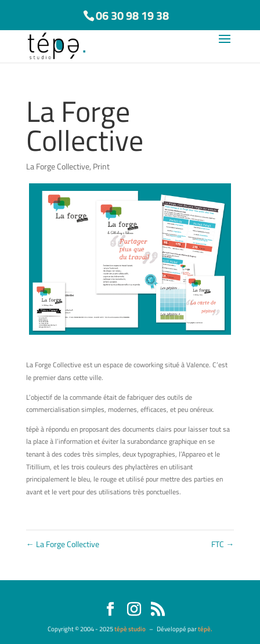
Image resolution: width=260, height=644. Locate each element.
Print (101, 166)
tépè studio (130, 629)
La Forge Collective (58, 166)
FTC (223, 544)
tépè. (205, 629)
